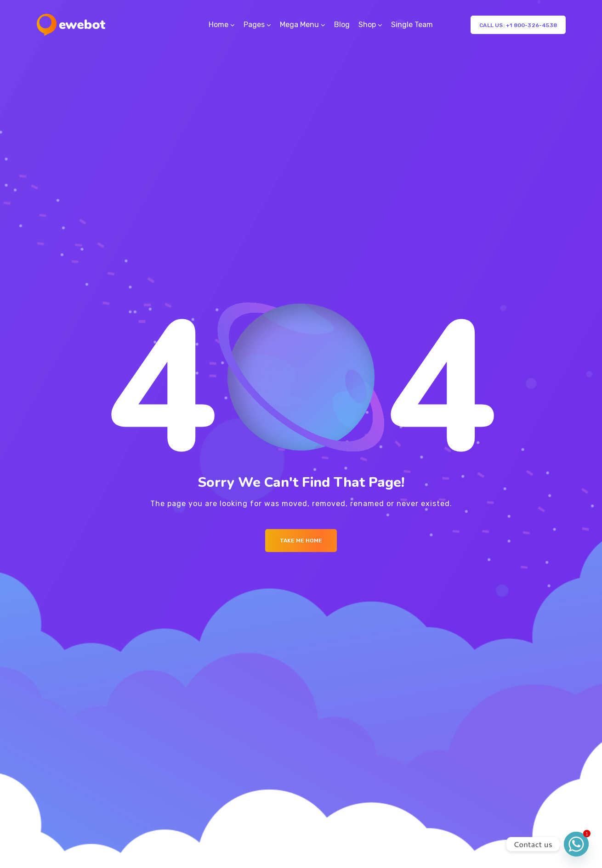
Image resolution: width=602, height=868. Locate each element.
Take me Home (301, 541)
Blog (342, 25)
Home (219, 25)
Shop (367, 25)
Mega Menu (299, 25)
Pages (254, 25)
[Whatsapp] (576, 844)
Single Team (412, 25)
